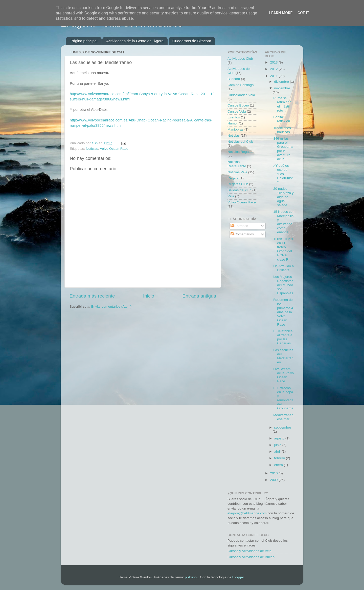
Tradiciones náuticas (282, 130)
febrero (280, 458)
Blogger (238, 577)
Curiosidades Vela (241, 95)
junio (278, 445)
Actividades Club (240, 59)
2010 (274, 473)
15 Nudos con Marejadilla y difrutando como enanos (284, 222)
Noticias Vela (237, 172)
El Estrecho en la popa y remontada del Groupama (283, 398)
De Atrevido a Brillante (283, 268)
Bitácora (234, 79)
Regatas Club (238, 184)
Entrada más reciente (92, 296)
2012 (274, 69)
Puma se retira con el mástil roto (282, 104)
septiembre (283, 427)
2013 (274, 62)
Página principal (84, 41)
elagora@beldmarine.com (247, 513)
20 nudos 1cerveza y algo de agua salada (283, 197)
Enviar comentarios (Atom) (111, 307)
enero (279, 465)
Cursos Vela (237, 111)
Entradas (239, 226)
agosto (280, 438)
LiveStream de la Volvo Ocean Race (283, 375)
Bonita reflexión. (282, 119)
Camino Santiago (241, 85)
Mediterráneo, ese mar (284, 417)
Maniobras (235, 129)
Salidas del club (240, 190)
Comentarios (242, 234)
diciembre (282, 82)
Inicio (149, 296)
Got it (303, 13)
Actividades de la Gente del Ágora (135, 41)
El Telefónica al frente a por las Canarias (283, 337)
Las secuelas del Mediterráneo (283, 356)
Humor (233, 123)
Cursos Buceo (238, 105)
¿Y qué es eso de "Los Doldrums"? (283, 174)
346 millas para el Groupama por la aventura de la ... (283, 149)
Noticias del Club (240, 142)
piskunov (191, 577)
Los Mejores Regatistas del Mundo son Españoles (283, 285)
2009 (274, 480)
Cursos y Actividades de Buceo (251, 557)
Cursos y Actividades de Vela (249, 551)
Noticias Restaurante (237, 164)
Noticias (92, 149)
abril (278, 451)
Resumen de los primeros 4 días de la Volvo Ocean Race (283, 312)
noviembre (282, 88)
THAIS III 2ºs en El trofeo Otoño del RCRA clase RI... (283, 249)
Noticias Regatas (240, 152)
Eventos (234, 117)
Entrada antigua (199, 296)
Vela (231, 196)
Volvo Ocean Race (114, 149)
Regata (233, 178)
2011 (274, 76)
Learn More (281, 13)
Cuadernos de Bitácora (192, 41)
